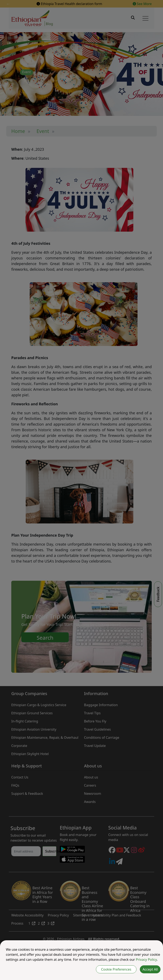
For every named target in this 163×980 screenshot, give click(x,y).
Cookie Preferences (116, 969)
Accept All (150, 969)
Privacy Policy (146, 960)
